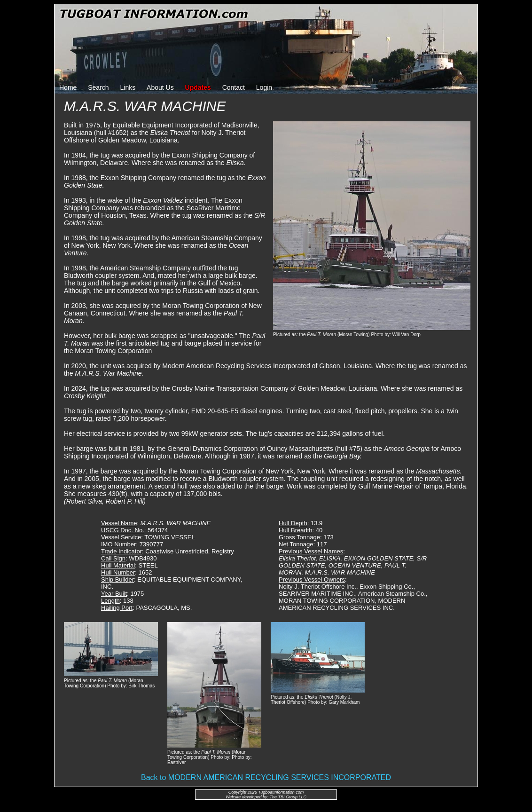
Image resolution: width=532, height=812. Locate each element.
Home (68, 87)
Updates (198, 87)
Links (128, 87)
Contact (234, 87)
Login (264, 87)
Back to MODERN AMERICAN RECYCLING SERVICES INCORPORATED (266, 777)
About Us (160, 87)
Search (98, 87)
